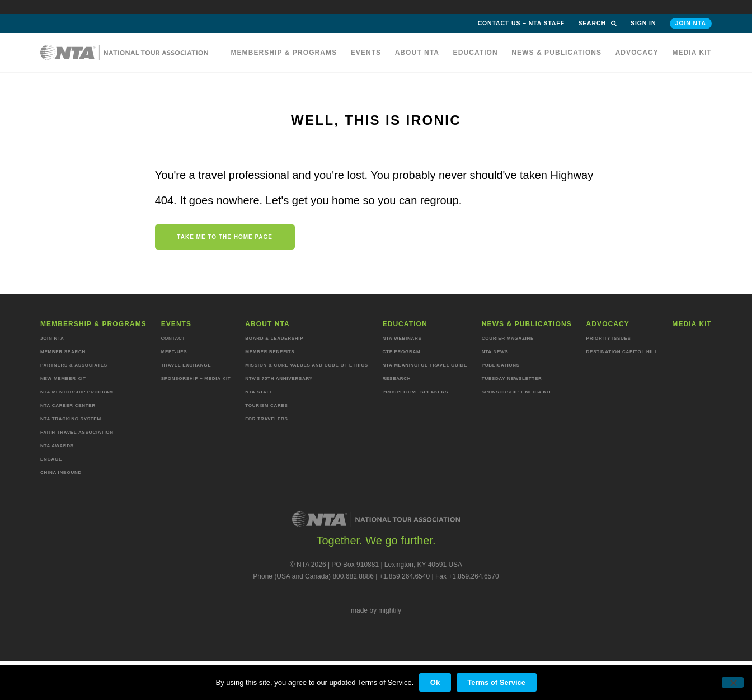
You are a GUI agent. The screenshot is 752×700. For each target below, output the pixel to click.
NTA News (495, 352)
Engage (51, 459)
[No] (733, 683)
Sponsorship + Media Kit (196, 379)
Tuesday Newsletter (512, 379)
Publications (501, 365)
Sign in (643, 23)
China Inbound (61, 473)
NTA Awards (57, 446)
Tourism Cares (266, 405)
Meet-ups (174, 352)
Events (366, 53)
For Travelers (266, 419)
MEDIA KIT (692, 53)
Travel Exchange (186, 365)
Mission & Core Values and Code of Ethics (306, 365)
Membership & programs (284, 53)
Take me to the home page (225, 237)
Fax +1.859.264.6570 (467, 576)
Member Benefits (270, 352)
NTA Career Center (68, 405)
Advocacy (637, 53)
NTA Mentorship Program (77, 392)
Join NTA (691, 23)
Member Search (63, 352)
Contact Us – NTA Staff (521, 23)
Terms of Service (496, 682)
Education (476, 53)
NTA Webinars (402, 338)
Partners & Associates (74, 365)
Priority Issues (609, 338)
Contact (173, 338)
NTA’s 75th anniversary (279, 379)
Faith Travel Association (77, 432)
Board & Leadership (274, 338)
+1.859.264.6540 (405, 576)
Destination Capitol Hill (622, 352)
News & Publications (556, 53)
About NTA (417, 53)
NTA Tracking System (71, 419)
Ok (435, 682)
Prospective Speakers (416, 392)
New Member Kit (63, 379)
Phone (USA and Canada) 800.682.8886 (313, 576)
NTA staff (259, 392)
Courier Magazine (508, 338)
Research (397, 379)
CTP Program (402, 352)
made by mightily (376, 610)
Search (597, 23)
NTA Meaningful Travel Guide (425, 365)
